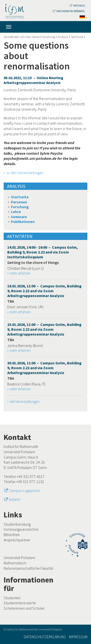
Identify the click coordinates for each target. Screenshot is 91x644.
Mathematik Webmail (69, 11)
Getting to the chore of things (33, 262)
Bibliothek (12, 535)
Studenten (12, 598)
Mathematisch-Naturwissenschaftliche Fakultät (28, 566)
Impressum (78, 637)
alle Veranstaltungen (25, 402)
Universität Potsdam (19, 558)
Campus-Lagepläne (25, 491)
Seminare (77, 37)
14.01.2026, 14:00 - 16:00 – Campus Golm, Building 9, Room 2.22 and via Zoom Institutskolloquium (43, 252)
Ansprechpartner (17, 540)
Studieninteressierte (20, 603)
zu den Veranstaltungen (25, 173)
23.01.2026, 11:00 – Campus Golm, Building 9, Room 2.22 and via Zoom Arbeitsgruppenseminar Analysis (44, 329)
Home (36, 37)
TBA (11, 301)
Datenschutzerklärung (45, 637)
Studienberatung (17, 524)
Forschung (49, 37)
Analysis (63, 37)
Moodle (77, 5)
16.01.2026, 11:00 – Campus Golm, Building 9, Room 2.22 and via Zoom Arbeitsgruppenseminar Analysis (44, 291)
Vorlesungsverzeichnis (21, 529)
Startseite (20, 197)
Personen (19, 202)
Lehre (16, 212)
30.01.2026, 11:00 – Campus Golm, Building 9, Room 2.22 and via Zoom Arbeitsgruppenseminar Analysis (44, 368)
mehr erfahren (20, 273)
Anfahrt (15, 499)
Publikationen (23, 222)
